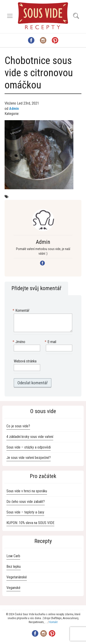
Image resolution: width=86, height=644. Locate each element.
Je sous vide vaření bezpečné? (29, 458)
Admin (14, 109)
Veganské (13, 588)
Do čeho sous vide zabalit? (26, 502)
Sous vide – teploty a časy (25, 512)
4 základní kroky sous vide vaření (30, 437)
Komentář (22, 311)
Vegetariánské (17, 577)
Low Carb (13, 556)
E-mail (51, 342)
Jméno (19, 342)
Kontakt (53, 622)
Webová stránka (25, 361)
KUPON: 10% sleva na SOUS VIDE (30, 523)
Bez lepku (14, 567)
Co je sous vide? (18, 426)
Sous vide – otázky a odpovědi (29, 447)
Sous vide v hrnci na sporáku (27, 491)
